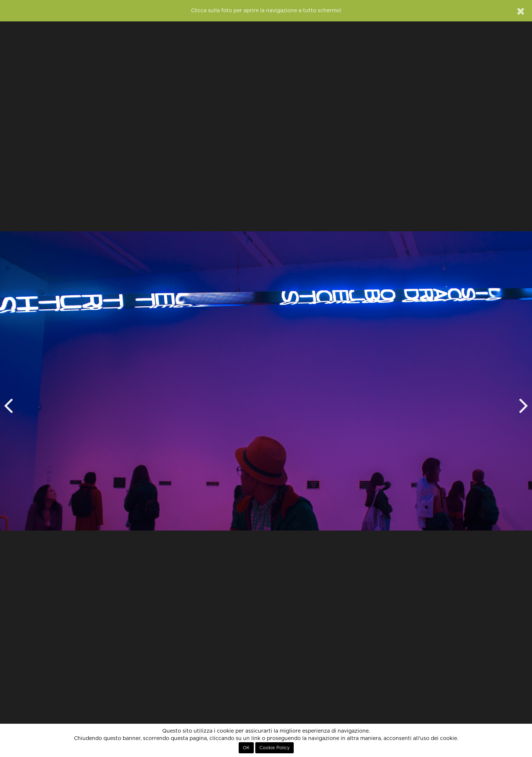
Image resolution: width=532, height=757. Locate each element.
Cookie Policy (274, 748)
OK (246, 748)
